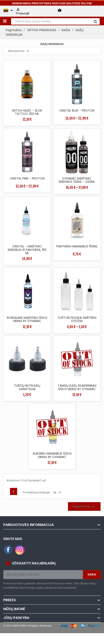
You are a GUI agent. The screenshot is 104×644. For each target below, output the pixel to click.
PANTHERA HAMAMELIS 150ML (77, 246)
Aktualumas (19, 51)
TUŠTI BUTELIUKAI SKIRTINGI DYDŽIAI (77, 319)
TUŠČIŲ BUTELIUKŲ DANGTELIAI (27, 387)
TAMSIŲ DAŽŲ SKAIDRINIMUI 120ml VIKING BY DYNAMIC (77, 387)
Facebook (8, 550)
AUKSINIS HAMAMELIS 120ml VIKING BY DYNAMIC (52, 455)
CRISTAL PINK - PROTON (27, 178)
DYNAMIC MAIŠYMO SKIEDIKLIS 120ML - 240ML (77, 180)
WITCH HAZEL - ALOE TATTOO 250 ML (27, 112)
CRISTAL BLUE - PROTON (77, 111)
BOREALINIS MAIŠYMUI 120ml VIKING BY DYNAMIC (27, 319)
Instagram (20, 550)
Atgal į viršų (84, 506)
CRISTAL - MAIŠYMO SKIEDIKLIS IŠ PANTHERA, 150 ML (27, 250)
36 (58, 493)
